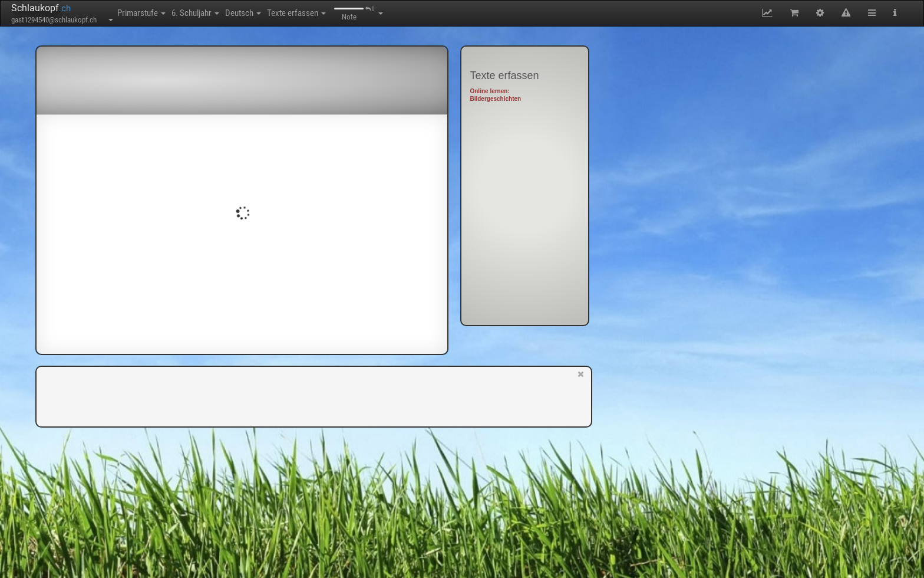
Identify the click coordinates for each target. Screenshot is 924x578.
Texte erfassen (358, 13)
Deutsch (287, 13)
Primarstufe (150, 13)
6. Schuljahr (222, 13)
